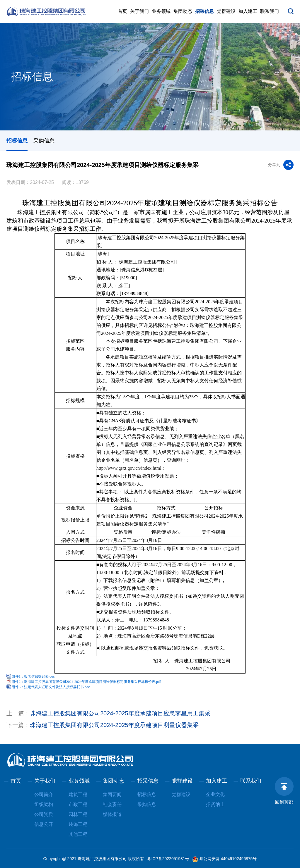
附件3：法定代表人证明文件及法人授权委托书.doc (51, 687)
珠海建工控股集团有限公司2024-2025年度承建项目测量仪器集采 (114, 725)
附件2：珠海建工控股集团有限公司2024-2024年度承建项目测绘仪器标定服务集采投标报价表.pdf (86, 682)
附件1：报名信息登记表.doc (33, 676)
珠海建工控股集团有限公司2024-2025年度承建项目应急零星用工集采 (120, 713)
